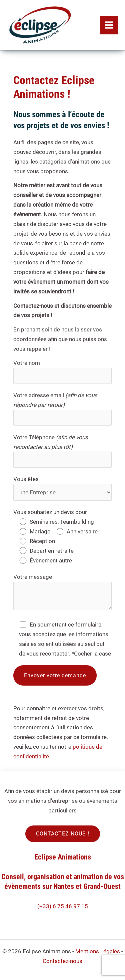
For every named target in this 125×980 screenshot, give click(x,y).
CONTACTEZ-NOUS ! (63, 834)
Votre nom (62, 372)
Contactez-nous (62, 961)
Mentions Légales (98, 951)
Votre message (62, 593)
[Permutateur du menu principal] (109, 25)
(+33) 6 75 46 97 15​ (63, 906)
